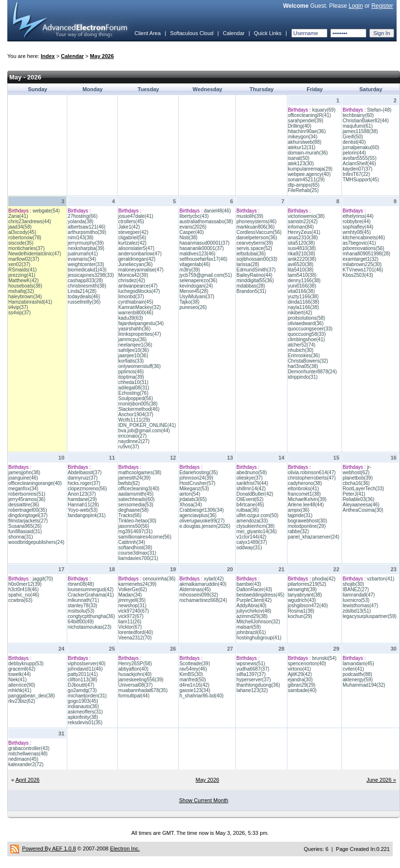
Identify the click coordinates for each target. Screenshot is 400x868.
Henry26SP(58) (135, 664)
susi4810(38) (302, 248)
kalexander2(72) (26, 764)
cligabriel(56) (132, 238)
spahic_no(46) (24, 595)
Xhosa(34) (190, 505)
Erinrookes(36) (304, 356)
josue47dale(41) (136, 216)
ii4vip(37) (18, 307)
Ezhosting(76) (133, 393)
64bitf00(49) (81, 622)
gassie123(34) (195, 690)
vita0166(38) (302, 291)
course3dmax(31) (137, 553)
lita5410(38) (301, 270)
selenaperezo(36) (198, 280)
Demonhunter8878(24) (313, 372)
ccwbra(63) (20, 600)
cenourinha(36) (159, 579)
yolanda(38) (81, 222)
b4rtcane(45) (250, 505)
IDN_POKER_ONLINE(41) (147, 425)
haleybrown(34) (25, 297)
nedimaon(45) (23, 759)
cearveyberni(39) (255, 243)
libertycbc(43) (194, 216)
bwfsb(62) (129, 483)
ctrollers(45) (131, 222)
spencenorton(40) (307, 664)
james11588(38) (360, 131)
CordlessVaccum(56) (259, 232)
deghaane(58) (133, 510)
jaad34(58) (20, 227)
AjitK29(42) (300, 674)
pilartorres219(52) (307, 584)
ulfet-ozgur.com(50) (257, 515)
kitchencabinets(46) (364, 238)
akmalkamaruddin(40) (203, 584)
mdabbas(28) (251, 286)
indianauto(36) (83, 706)
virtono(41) (300, 669)
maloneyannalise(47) (141, 270)
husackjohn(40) (135, 674)
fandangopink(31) (87, 515)
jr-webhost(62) (357, 470)
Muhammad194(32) (364, 685)
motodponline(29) (307, 526)
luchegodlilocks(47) (139, 291)
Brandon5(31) (251, 291)
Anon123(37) (82, 494)
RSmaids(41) (22, 270)
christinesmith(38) (87, 286)
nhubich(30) (301, 350)
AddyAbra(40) (251, 606)
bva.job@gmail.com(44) (144, 431)
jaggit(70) (43, 579)
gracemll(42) (22, 669)
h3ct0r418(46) (23, 589)
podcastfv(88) (357, 674)
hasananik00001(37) (201, 248)
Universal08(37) (136, 685)
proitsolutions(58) (307, 318)
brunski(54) (324, 658)
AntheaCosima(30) (363, 510)
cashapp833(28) (85, 280)
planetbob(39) (358, 478)
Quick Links (268, 33)
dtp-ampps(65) (304, 185)
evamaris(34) (82, 259)
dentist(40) (354, 142)
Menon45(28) (194, 291)
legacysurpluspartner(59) (370, 616)
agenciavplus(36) (198, 515)
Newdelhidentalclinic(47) (35, 254)
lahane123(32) (252, 690)
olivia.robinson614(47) (312, 473)
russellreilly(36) (84, 302)
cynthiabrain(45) (136, 302)
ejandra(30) (300, 680)
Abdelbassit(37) (85, 473)
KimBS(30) (191, 674)
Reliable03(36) (358, 499)
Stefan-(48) (379, 110)
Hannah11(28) (83, 505)
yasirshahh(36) (134, 329)
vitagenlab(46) (195, 264)
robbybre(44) (356, 222)
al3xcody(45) (22, 232)
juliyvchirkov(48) (254, 611)
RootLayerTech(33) (363, 489)
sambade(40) (302, 690)
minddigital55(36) (255, 280)
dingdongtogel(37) (28, 515)
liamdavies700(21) (138, 558)
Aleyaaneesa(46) (361, 505)
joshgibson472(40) (308, 606)
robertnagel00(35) (28, 510)
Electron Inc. (125, 849)
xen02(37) (19, 264)
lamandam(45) (358, 664)
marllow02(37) (24, 259)
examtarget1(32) (360, 259)
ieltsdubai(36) (251, 254)
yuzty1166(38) (303, 297)
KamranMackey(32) (140, 307)
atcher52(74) (302, 345)
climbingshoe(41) (306, 339)
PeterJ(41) (354, 494)
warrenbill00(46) (136, 313)
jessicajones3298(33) (91, 275)
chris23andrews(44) (30, 222)
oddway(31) (249, 548)
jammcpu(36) (133, 339)
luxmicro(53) (356, 600)
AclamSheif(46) (359, 164)
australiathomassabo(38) (206, 222)
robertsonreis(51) (27, 494)
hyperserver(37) (254, 680)
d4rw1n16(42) (194, 685)
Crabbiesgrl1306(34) (201, 510)
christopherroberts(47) (312, 478)
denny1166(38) (304, 280)
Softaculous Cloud (192, 33)
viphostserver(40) (86, 664)
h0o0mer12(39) (25, 584)
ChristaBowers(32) (308, 361)
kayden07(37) (357, 169)
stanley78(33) (83, 606)
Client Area (148, 33)
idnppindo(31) (303, 377)
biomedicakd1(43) (87, 270)
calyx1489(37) (252, 542)
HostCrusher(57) (197, 483)
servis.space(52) (254, 248)
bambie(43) (249, 584)
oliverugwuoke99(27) (202, 521)
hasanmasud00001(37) (204, 243)
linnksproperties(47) (140, 334)
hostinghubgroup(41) (259, 638)
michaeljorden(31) (87, 696)
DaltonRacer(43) (254, 589)
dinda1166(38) (304, 302)
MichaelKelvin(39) (307, 499)
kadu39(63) (131, 318)
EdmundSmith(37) (256, 270)
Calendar (234, 33)
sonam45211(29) (306, 180)
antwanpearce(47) (138, 286)
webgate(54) (46, 211)
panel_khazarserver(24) (314, 537)
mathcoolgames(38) (140, 473)
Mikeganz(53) (194, 489)
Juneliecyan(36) (136, 264)
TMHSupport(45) (361, 180)
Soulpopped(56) (136, 398)
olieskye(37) (249, 478)
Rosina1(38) (301, 611)
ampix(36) (299, 510)
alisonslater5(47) (136, 248)
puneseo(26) (193, 307)
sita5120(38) (302, 243)
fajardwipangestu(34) (141, 323)
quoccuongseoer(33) (310, 329)
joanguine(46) (23, 478)
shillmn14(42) (251, 489)
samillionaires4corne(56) (145, 537)
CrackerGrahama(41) (91, 595)
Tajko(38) (189, 302)
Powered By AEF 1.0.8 (49, 849)
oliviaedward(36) (306, 323)
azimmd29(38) (252, 616)
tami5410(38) (302, 275)
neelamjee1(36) (135, 345)
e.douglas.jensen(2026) (205, 526)
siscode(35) (21, 243)
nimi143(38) (81, 238)
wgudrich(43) (302, 600)
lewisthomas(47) (360, 606)
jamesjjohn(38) (24, 473)
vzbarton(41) (381, 579)
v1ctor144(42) (251, 537)
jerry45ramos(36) (27, 499)
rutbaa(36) (248, 510)
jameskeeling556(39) (141, 680)
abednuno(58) (251, 473)
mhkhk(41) (20, 690)
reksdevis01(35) (85, 723)
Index (48, 56)
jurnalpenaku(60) (361, 147)
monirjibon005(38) (138, 404)
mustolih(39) (250, 216)
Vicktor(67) (130, 627)
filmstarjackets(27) (28, 521)
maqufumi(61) (358, 126)
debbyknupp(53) (26, 664)
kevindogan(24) (196, 286)
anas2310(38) (303, 238)
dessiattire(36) (24, 505)
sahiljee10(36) (134, 350)
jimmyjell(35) (132, 600)
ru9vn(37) (129, 447)
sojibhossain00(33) (257, 259)
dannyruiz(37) (83, 478)
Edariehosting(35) (199, 473)
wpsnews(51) (251, 664)
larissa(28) (248, 264)
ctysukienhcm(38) (255, 526)
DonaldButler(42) (255, 494)
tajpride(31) (300, 515)
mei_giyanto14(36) (257, 531)
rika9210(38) (302, 254)
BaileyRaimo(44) (254, 275)
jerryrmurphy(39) (86, 243)
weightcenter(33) (86, 264)
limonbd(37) (131, 297)
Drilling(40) (300, 126)
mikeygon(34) (303, 137)
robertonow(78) (25, 238)
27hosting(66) (83, 216)
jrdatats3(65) (193, 499)
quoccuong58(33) (307, 334)
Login (355, 6)
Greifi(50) (353, 137)
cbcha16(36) (356, 483)
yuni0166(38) (302, 286)
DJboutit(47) (81, 685)
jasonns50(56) (134, 526)
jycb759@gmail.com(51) (206, 275)
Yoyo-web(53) (83, 510)
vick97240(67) (134, 611)
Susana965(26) (25, 526)
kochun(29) (300, 616)
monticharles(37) (26, 248)
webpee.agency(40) (309, 174)
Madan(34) (130, 595)
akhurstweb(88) (305, 142)
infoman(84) (301, 227)
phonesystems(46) (256, 222)
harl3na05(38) (303, 366)
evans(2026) (193, 227)
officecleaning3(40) (139, 489)
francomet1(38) (305, 494)
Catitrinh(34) (132, 542)
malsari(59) (248, 627)
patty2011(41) (83, 674)
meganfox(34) (23, 489)
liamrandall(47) (359, 595)
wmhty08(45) (357, 232)
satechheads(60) (137, 499)
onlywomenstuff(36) (140, 366)
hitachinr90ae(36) (307, 131)
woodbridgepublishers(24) (36, 542)
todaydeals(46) (84, 297)
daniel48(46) (217, 211)
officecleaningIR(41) (310, 115)
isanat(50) (299, 158)
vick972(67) (131, 616)
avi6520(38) (301, 264)
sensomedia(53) (136, 505)
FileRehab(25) (303, 190)
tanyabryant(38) (305, 595)
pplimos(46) (131, 372)
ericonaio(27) (133, 436)
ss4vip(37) (19, 313)
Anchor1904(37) (136, 415)
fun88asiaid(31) (25, 531)
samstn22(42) (303, 222)
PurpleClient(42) (254, 600)
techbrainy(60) (358, 115)
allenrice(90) (22, 685)
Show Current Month (204, 800)
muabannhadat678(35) (143, 690)
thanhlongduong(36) (258, 685)
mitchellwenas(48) (28, 754)
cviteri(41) (353, 669)
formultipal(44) (134, 696)
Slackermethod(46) (139, 409)
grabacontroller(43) (29, 748)
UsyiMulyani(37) (197, 297)
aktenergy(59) (358, 680)
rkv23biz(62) (22, 701)
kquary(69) (324, 110)
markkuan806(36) (255, 227)
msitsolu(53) (81, 611)
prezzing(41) (22, 275)
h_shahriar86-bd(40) (201, 696)
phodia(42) (324, 579)
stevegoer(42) (133, 232)
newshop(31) (133, 606)
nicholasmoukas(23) (90, 627)
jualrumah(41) (83, 254)
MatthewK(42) (23, 280)
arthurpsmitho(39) (87, 232)
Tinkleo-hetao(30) (137, 521)
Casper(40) (191, 232)
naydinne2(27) (134, 441)
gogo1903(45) (83, 701)
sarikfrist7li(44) (252, 483)
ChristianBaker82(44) (366, 121)
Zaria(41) (18, 216)
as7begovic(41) (359, 243)
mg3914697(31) (136, 531)
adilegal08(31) (134, 388)
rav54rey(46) (193, 669)
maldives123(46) (197, 254)
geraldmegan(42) (137, 259)
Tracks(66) (130, 515)
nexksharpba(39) (86, 248)
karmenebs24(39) (137, 584)
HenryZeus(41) (304, 232)
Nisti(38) (188, 238)
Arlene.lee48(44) (306, 505)
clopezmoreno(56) (87, 489)
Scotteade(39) (195, 664)
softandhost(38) (135, 548)
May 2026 (102, 56)
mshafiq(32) (21, 291)
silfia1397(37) (251, 674)
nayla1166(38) (304, 307)
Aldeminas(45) (195, 589)
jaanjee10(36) (133, 356)
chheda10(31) (133, 382)
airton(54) (190, 494)
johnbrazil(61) (251, 632)
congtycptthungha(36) (91, 616)
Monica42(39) (133, 275)
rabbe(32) (298, 531)
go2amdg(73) (82, 690)
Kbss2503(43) (358, 275)
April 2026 (28, 780)
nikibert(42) (300, 313)
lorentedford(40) (136, 632)
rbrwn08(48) (81, 584)
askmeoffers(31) (85, 712)
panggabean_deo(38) (32, 696)
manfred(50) (192, 680)
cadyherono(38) (305, 483)
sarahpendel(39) (306, 121)
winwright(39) (302, 589)
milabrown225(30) (362, 264)
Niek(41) (18, 680)
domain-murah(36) (308, 153)
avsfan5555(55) (360, 158)
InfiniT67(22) (356, 174)
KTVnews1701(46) (363, 270)
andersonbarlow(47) (140, 254)
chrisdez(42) (132, 280)
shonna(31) (21, 537)
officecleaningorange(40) (35, 483)
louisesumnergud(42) (91, 589)
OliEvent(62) (250, 499)
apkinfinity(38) (83, 717)
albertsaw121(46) (86, 227)
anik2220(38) (302, 259)
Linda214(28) (82, 291)
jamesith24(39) (134, 478)
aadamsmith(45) (136, 494)
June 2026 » (381, 780)
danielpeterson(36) (257, 238)
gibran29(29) (302, 685)
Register (382, 6)
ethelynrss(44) (358, 216)
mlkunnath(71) (83, 600)
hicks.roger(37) (84, 483)
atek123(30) (301, 164)
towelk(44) (19, 674)
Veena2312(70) (135, 638)
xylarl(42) (214, 579)
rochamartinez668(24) (203, 600)
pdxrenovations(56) (363, 248)
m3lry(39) (190, 270)
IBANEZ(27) (356, 589)
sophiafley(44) (358, 227)
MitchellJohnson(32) (258, 622)
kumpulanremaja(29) (310, 169)
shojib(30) (353, 584)
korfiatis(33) (131, 361)
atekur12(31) (302, 147)
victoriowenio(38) (306, 216)
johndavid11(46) (85, 669)
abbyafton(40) (133, 669)
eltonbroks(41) (304, 489)
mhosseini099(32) (199, 595)
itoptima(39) (131, 377)
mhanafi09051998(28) (366, 254)
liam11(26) (130, 622)
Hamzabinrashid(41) (30, 302)
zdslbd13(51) (357, 611)
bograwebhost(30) (308, 521)
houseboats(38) (25, 286)
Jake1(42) (129, 227)
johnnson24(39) (196, 478)
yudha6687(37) (253, 669)
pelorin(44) (354, 153)
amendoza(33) (252, 521)
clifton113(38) (83, 680)
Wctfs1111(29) (134, 420)
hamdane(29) (82, 499)
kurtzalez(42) (133, 243)
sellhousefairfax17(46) (203, 259)
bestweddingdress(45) (260, 595)
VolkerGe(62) (133, 589)
